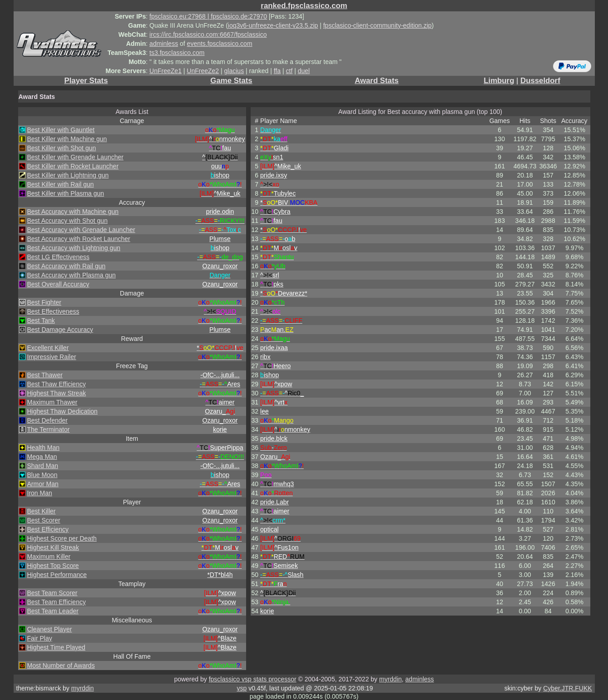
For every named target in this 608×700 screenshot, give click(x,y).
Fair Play (40, 638)
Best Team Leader (53, 611)
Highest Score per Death (62, 538)
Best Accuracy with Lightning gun (74, 248)
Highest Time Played (56, 647)
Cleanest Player (50, 629)
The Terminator (49, 429)
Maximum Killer (49, 557)
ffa (277, 71)
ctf (289, 71)
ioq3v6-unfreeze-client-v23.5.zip (273, 25)
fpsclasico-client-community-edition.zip (378, 25)
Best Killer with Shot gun (62, 148)
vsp (242, 688)
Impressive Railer (52, 357)
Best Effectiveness (53, 311)
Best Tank (41, 320)
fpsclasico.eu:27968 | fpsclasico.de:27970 (208, 16)
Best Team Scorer (52, 593)
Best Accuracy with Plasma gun (72, 275)
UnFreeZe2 (203, 71)
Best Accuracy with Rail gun (67, 266)
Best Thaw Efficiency (57, 384)
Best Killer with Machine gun (67, 139)
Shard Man (43, 466)
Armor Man (43, 484)
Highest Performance (57, 575)
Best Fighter (44, 302)
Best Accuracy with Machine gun (73, 212)
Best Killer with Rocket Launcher (73, 166)
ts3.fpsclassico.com (177, 53)
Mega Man (42, 457)
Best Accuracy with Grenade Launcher (81, 230)
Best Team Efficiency (57, 602)
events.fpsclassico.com (220, 44)
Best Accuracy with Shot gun (67, 221)
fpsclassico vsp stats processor (253, 679)
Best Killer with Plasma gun (66, 193)
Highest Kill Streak (53, 547)
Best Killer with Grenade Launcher (75, 157)
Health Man (44, 448)
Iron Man (40, 493)
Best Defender (48, 420)
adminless (164, 44)
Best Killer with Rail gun (61, 184)
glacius (234, 71)
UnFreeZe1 (166, 71)
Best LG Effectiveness (58, 257)
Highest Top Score (53, 566)
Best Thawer (45, 375)
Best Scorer (44, 520)
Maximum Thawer (52, 402)
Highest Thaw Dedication (62, 411)
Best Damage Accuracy (60, 330)
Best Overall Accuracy (58, 284)
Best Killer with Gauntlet (61, 130)
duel (304, 71)
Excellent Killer (48, 348)
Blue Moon (42, 475)
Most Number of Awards (61, 665)
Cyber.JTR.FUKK (567, 688)
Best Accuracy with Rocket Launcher (79, 239)
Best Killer (42, 511)
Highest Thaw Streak (57, 393)
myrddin (391, 679)
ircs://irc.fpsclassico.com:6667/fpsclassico (208, 35)
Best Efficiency (48, 529)
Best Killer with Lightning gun (68, 175)
